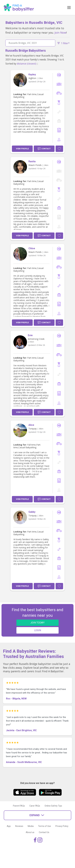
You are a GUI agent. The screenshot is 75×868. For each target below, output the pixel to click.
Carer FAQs (35, 806)
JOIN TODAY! (37, 623)
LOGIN (38, 630)
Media (31, 826)
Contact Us (44, 832)
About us (30, 832)
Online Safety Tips (53, 806)
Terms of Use (45, 826)
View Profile (22, 149)
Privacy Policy (62, 826)
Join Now (60, 32)
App (9, 826)
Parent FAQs (19, 806)
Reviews (19, 826)
